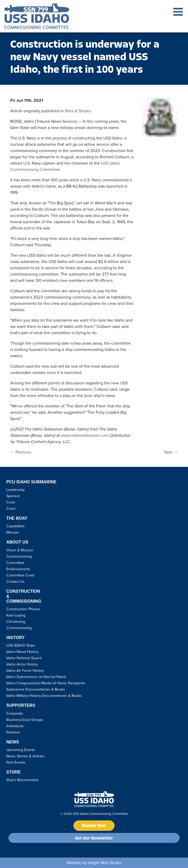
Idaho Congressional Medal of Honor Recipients (46, 683)
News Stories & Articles (25, 756)
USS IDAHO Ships (21, 645)
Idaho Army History (22, 664)
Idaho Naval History (22, 652)
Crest (11, 508)
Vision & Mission (20, 550)
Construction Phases (23, 609)
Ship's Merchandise (22, 780)
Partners (13, 732)
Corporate (15, 713)
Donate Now (94, 826)
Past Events (16, 762)
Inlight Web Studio (105, 863)
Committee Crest (20, 575)
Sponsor (13, 496)
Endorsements (18, 569)
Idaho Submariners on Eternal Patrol (36, 677)
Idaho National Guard (24, 658)
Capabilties (15, 526)
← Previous (21, 452)
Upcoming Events (21, 750)
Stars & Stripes (78, 111)
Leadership (15, 490)
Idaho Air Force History (25, 670)
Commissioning (19, 628)
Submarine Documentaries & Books (36, 689)
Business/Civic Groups (25, 720)
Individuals (15, 726)
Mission (13, 532)
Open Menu (178, 12)
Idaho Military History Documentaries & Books (44, 696)
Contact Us (15, 581)
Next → (171, 452)
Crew (11, 502)
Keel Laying (16, 615)
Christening (16, 621)
